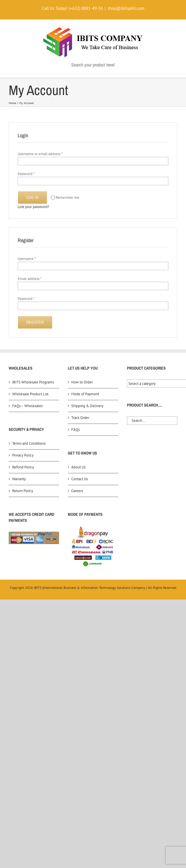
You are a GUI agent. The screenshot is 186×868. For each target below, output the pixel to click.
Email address (30, 279)
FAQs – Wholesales (27, 406)
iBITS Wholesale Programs (33, 382)
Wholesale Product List (30, 394)
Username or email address (40, 154)
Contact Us (80, 479)
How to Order (82, 382)
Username (27, 259)
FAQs (75, 430)
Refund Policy (23, 467)
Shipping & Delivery (87, 406)
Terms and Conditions (29, 443)
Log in (32, 197)
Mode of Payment (85, 394)
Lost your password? (33, 207)
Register (35, 322)
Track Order (80, 418)
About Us (78, 467)
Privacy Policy (23, 455)
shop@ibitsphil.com (126, 8)
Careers (77, 491)
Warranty (19, 479)
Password (26, 174)
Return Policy (23, 491)
